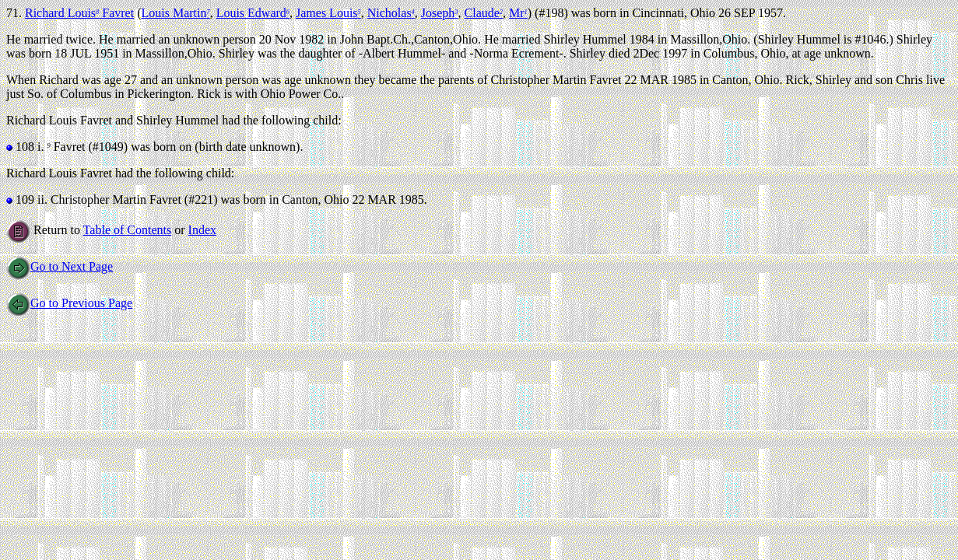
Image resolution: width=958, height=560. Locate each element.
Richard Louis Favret (79, 13)
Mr (518, 13)
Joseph (440, 13)
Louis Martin (175, 13)
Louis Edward (253, 13)
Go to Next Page (60, 266)
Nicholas (391, 13)
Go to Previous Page (69, 303)
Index (202, 230)
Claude (484, 13)
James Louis (328, 13)
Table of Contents (128, 230)
